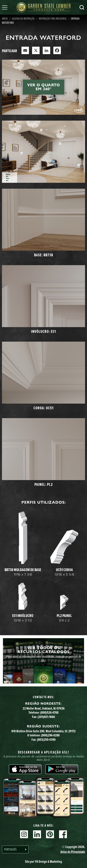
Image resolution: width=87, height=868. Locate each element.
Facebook (63, 834)
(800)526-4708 (49, 712)
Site (43, 862)
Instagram (24, 834)
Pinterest (50, 834)
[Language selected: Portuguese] (15, 849)
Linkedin (37, 834)
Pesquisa (82, 7)
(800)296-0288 (50, 735)
